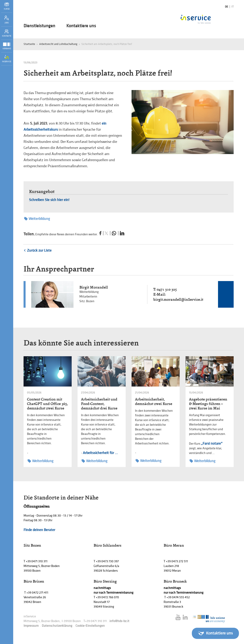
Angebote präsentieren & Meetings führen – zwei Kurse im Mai (208, 404)
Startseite (29, 44)
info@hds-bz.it (119, 621)
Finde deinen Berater (39, 530)
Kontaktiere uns (81, 26)
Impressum (31, 626)
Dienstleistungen (39, 26)
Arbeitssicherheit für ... (100, 453)
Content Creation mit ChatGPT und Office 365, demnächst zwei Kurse (47, 404)
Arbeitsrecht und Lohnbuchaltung (58, 44)
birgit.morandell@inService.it (178, 299)
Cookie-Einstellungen (90, 626)
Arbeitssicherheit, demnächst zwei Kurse (154, 401)
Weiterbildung (37, 219)
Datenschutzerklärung (57, 626)
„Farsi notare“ (212, 444)
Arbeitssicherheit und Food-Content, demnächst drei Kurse (99, 404)
